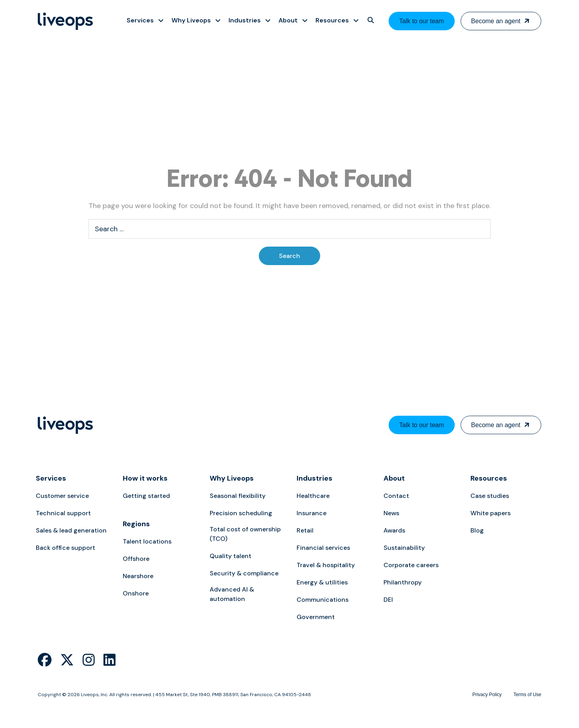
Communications (323, 600)
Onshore (136, 593)
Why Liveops (232, 478)
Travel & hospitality (326, 565)
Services (51, 478)
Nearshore (138, 576)
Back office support (65, 548)
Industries (314, 478)
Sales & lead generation (71, 530)
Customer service (62, 496)
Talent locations (147, 541)
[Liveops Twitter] (67, 660)
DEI (388, 600)
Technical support (63, 513)
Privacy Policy (487, 695)
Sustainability (404, 548)
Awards (394, 530)
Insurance (312, 513)
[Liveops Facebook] (45, 660)
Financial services (323, 548)
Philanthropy (403, 582)
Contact (396, 496)
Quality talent (230, 556)
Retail (305, 530)
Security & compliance (244, 573)
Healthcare (313, 496)
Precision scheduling (241, 513)
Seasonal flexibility (238, 496)
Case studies (490, 496)
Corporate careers (411, 565)
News (391, 513)
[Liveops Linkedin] (110, 660)
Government (316, 617)
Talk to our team (422, 21)
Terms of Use (527, 695)
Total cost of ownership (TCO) (245, 534)
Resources (489, 478)
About (394, 478)
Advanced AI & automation (232, 594)
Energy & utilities (322, 582)
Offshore (136, 559)
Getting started (146, 496)
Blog (477, 530)
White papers (490, 513)
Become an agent (496, 21)
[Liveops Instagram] (89, 660)
